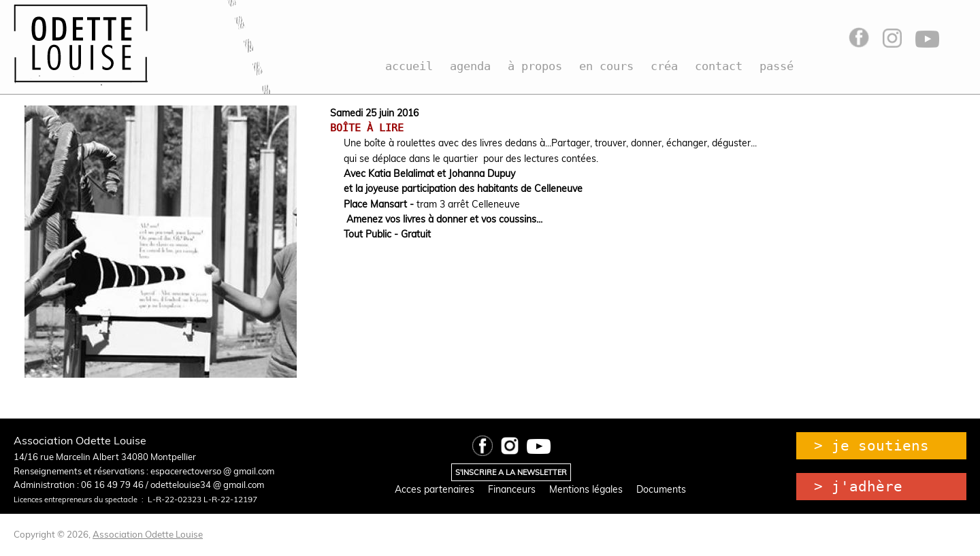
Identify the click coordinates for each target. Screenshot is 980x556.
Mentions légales (586, 489)
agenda (470, 66)
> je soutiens (871, 446)
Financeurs (512, 489)
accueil (409, 66)
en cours (606, 66)
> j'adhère (858, 487)
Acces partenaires (435, 489)
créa (664, 66)
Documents (661, 489)
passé (777, 66)
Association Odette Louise (148, 534)
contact (719, 66)
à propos (535, 66)
